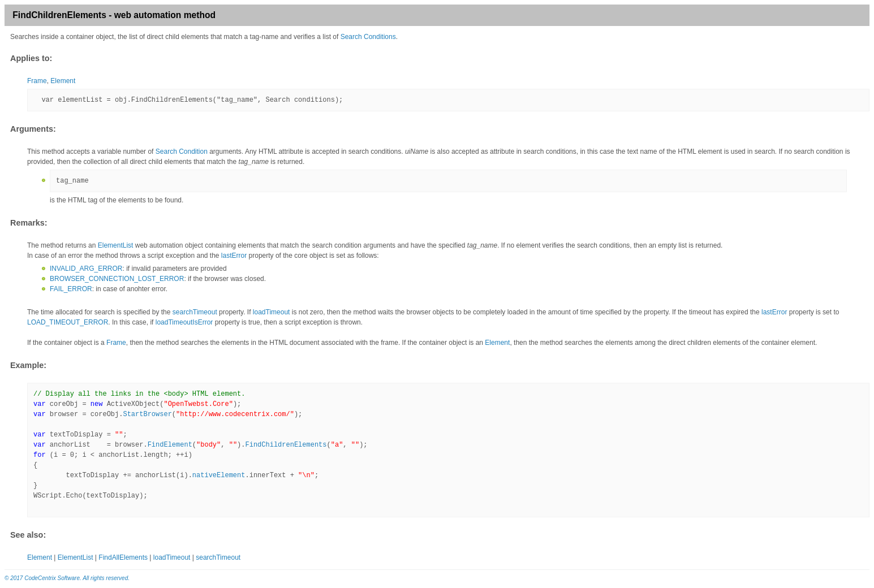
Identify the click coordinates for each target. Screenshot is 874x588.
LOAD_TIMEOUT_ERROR (68, 322)
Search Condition (182, 152)
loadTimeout (272, 312)
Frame (37, 81)
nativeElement (219, 475)
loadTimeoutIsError (184, 322)
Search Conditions (368, 37)
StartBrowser (147, 414)
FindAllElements (123, 557)
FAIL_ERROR (71, 289)
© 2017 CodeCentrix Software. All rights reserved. (67, 578)
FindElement (170, 445)
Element (63, 81)
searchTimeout (195, 312)
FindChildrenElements (286, 445)
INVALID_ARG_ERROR (86, 269)
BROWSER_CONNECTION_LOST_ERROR (117, 279)
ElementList (116, 245)
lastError (234, 256)
